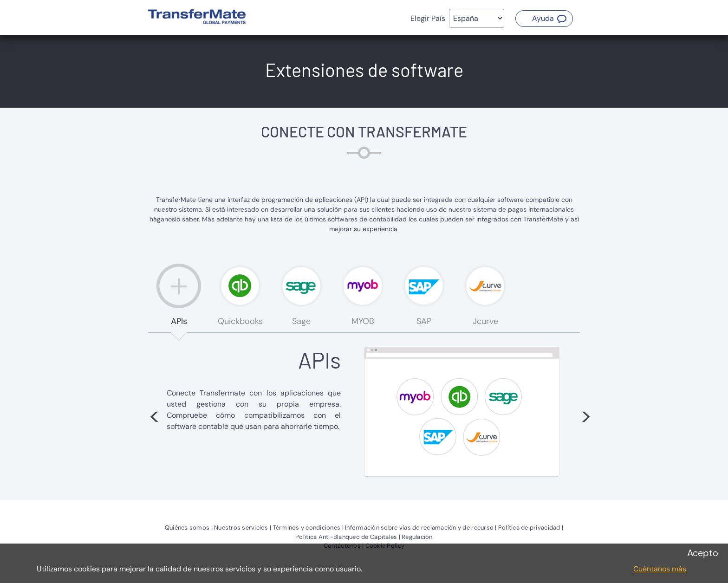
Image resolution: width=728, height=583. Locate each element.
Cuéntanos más (660, 569)
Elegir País (428, 18)
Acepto (703, 553)
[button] (544, 19)
